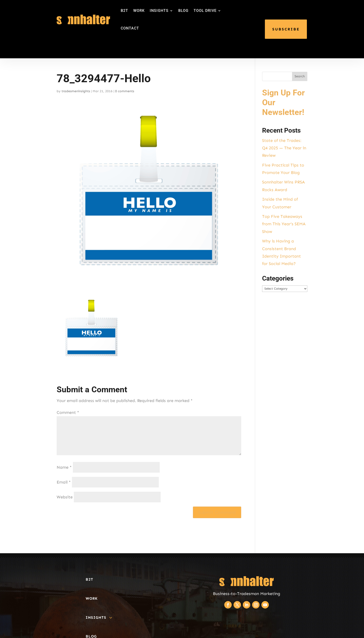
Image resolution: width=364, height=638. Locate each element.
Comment (68, 412)
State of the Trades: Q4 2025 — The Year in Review (284, 148)
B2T (124, 11)
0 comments (125, 91)
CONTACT (130, 28)
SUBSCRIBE (286, 29)
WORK (139, 11)
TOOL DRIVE (205, 11)
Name (64, 467)
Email (64, 482)
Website (65, 497)
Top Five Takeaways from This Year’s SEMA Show (284, 224)
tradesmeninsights (76, 91)
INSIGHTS (159, 11)
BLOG (183, 11)
